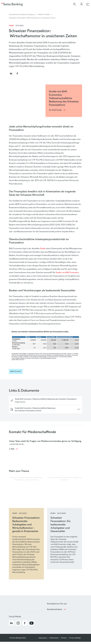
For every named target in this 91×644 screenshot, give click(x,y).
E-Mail (12, 449)
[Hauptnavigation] (88, 4)
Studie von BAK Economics (67, 272)
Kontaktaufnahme (55, 609)
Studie (43, 248)
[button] (11, 73)
